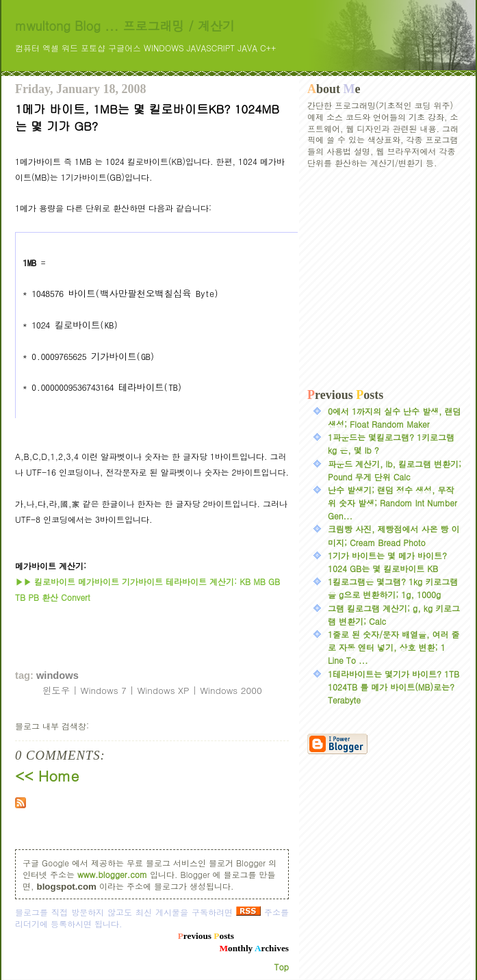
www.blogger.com (112, 874)
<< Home (47, 775)
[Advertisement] (385, 279)
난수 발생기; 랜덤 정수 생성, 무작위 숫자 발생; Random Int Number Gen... (392, 503)
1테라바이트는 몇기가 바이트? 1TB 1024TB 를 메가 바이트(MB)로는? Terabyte (394, 687)
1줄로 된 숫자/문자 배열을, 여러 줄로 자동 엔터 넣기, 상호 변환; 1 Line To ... (394, 647)
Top (282, 967)
